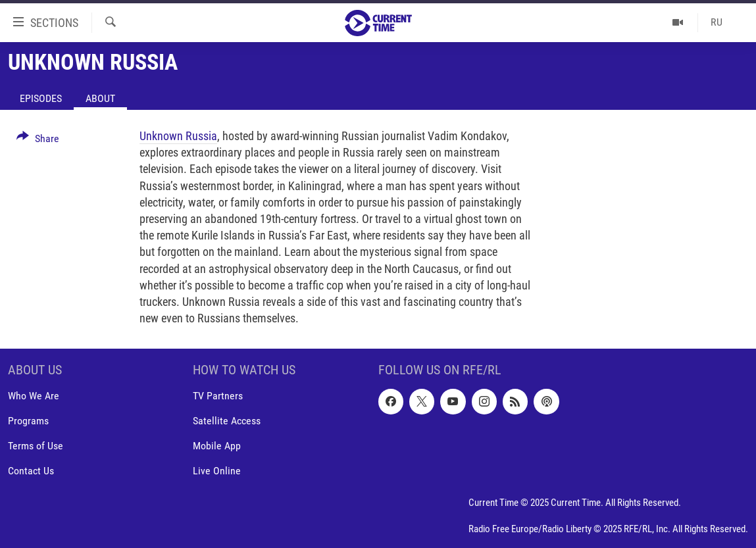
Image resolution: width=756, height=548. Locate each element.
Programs (28, 421)
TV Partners (218, 396)
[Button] (38, 141)
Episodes (41, 98)
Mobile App (217, 446)
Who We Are (34, 396)
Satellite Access (227, 421)
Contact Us (31, 471)
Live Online (217, 471)
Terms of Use (36, 446)
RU (717, 22)
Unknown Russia (178, 136)
